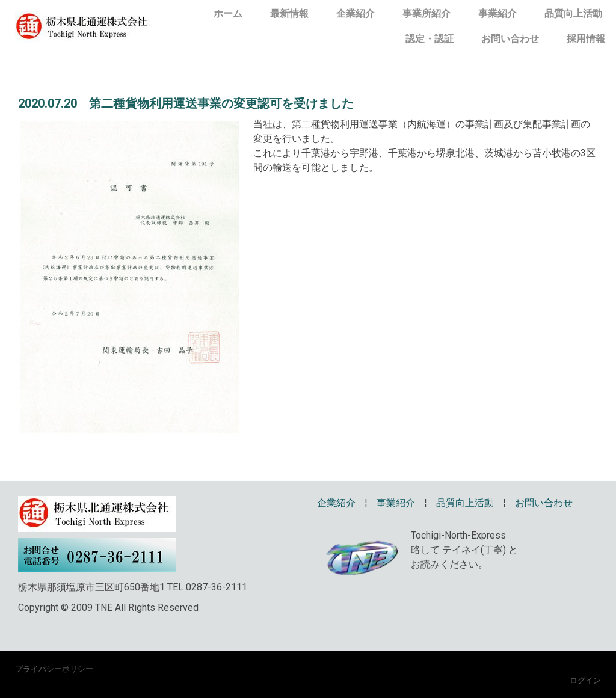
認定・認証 (430, 39)
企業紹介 (356, 14)
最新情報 (289, 14)
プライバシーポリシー (54, 669)
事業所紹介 (427, 14)
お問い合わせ (510, 39)
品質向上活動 (573, 14)
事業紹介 (497, 14)
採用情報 (586, 39)
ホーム (228, 14)
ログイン (585, 680)
